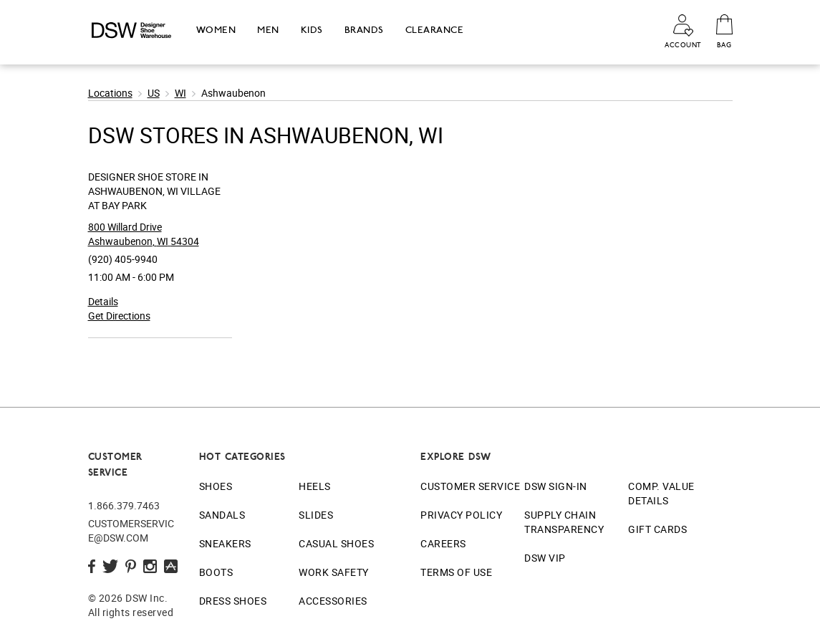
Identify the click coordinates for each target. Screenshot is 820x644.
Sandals (222, 515)
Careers (443, 543)
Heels (315, 486)
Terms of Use (456, 572)
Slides (316, 515)
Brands (364, 30)
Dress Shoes (233, 601)
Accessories (333, 601)
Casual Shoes (336, 543)
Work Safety (334, 572)
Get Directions (119, 316)
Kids (312, 30)
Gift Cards (657, 529)
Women (216, 30)
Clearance (435, 30)
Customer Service (470, 486)
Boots (216, 572)
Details (103, 301)
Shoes (216, 486)
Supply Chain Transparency (564, 522)
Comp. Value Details (661, 493)
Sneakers (225, 543)
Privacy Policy (461, 515)
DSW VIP (545, 558)
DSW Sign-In (556, 486)
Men (268, 30)
